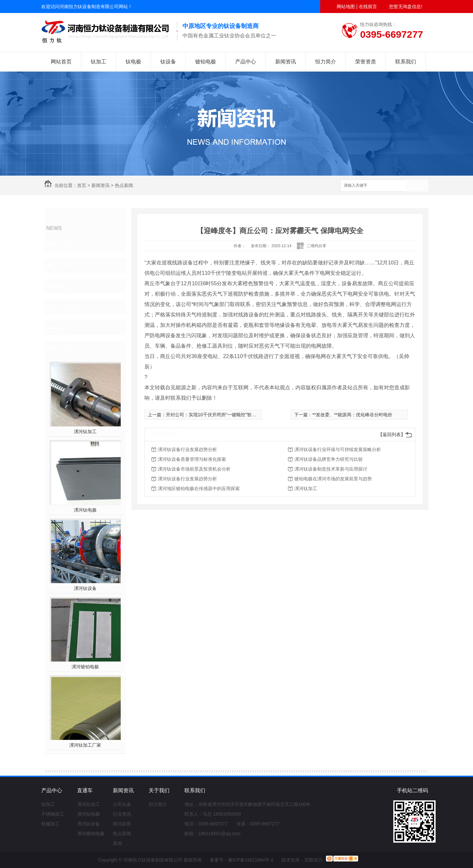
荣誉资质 (366, 62)
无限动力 (313, 860)
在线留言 (368, 7)
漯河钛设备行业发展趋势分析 (187, 449)
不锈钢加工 (53, 814)
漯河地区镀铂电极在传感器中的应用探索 (199, 488)
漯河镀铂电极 (85, 667)
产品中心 (246, 62)
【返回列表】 (392, 434)
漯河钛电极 (85, 510)
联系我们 (406, 62)
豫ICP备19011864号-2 (251, 860)
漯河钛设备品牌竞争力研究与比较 (329, 459)
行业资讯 (66, 265)
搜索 (417, 186)
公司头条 (66, 244)
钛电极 (133, 62)
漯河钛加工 (85, 432)
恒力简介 (326, 62)
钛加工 (99, 62)
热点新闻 (124, 185)
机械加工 (50, 824)
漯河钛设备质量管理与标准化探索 (192, 459)
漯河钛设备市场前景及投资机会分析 (194, 469)
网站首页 (61, 62)
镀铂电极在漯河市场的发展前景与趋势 (333, 479)
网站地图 (346, 7)
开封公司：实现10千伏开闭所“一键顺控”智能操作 (216, 415)
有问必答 (66, 286)
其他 (60, 327)
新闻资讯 (286, 62)
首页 (82, 185)
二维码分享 (317, 246)
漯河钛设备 (85, 588)
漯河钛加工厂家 (85, 745)
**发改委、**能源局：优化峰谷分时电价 (352, 415)
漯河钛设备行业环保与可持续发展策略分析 (338, 449)
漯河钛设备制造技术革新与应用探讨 (331, 469)
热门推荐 (66, 348)
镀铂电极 (206, 62)
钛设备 (168, 62)
